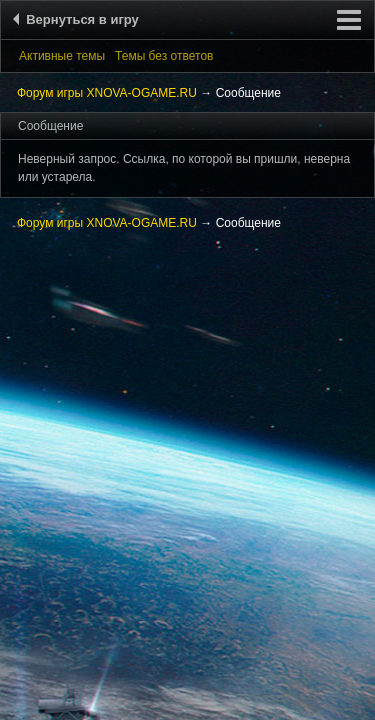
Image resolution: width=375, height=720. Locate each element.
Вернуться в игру (79, 19)
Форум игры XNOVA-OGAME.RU (107, 93)
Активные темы (62, 56)
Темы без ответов (164, 56)
